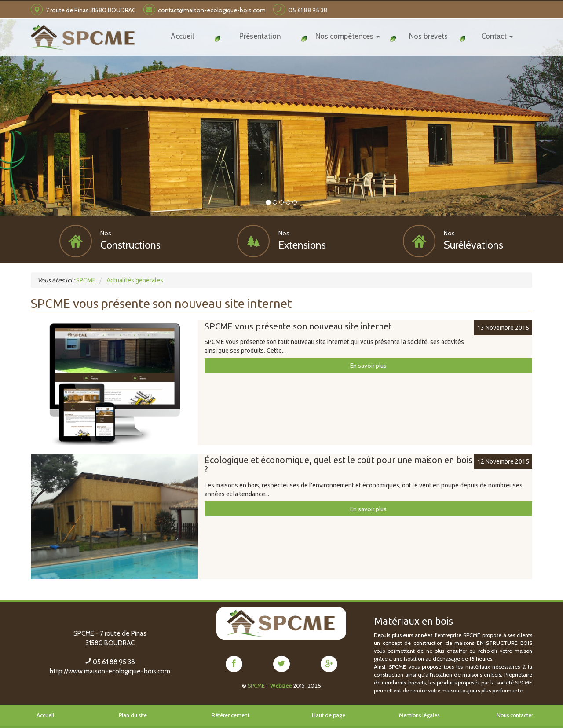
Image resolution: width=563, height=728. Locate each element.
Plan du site (133, 715)
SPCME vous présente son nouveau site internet (298, 326)
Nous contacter (515, 715)
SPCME (256, 685)
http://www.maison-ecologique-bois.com (110, 671)
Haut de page (329, 715)
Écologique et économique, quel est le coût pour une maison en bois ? (338, 465)
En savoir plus (368, 365)
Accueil (45, 715)
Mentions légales (419, 715)
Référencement (230, 715)
